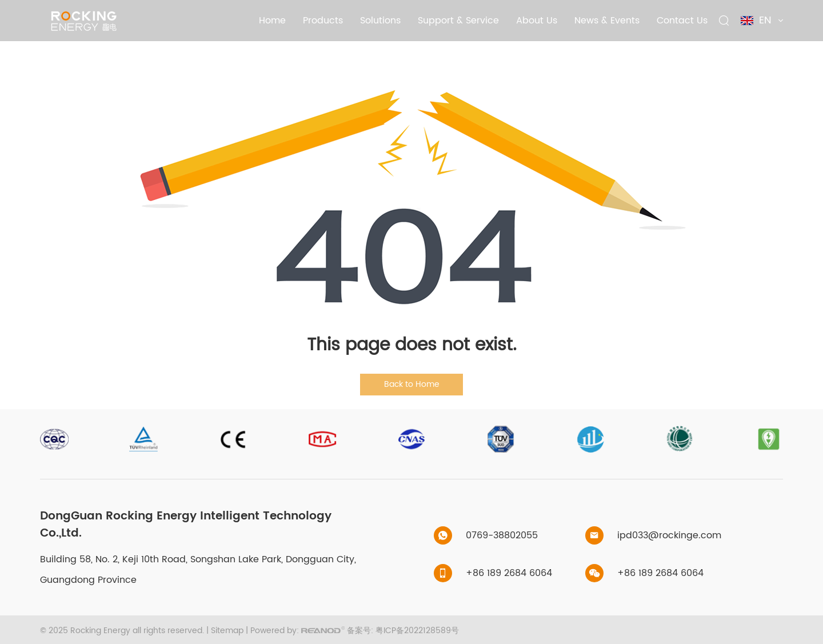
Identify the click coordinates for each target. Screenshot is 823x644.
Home (272, 21)
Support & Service (458, 21)
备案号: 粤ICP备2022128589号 (403, 631)
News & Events (607, 21)
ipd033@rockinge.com (669, 535)
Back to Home (412, 384)
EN (762, 21)
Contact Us (682, 21)
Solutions (380, 21)
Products (323, 21)
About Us (537, 21)
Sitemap (227, 631)
